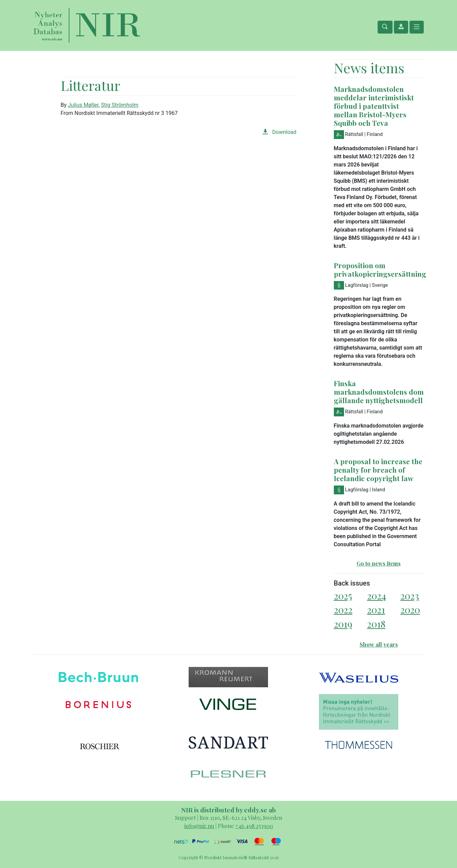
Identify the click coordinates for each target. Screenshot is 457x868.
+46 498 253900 (254, 826)
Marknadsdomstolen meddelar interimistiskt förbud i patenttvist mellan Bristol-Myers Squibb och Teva (374, 106)
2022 (343, 609)
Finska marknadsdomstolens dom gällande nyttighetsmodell (379, 392)
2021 (376, 609)
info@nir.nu (199, 826)
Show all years (379, 644)
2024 (377, 596)
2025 (343, 596)
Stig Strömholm (120, 105)
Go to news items (379, 563)
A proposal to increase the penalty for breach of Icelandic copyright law (378, 470)
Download (279, 132)
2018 (376, 624)
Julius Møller (83, 105)
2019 (343, 624)
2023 (410, 596)
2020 (410, 609)
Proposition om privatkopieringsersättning (380, 269)
